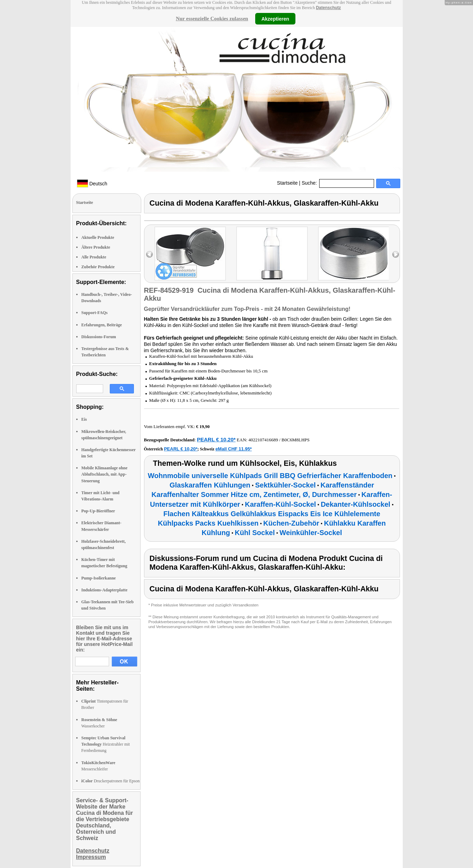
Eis (84, 419)
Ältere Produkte (96, 247)
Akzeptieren (275, 19)
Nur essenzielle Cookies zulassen (212, 19)
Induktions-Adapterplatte (105, 590)
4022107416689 (263, 440)
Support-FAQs (95, 313)
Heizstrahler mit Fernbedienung (106, 744)
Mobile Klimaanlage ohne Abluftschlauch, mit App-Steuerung (105, 474)
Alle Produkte (94, 257)
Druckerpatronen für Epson (111, 781)
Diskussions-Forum (99, 337)
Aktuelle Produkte (98, 237)
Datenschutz (328, 8)
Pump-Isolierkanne (99, 578)
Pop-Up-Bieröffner (98, 511)
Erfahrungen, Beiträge (102, 325)
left (149, 254)
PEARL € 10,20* (216, 439)
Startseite (287, 183)
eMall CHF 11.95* (234, 449)
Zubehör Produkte (98, 267)
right (396, 254)
